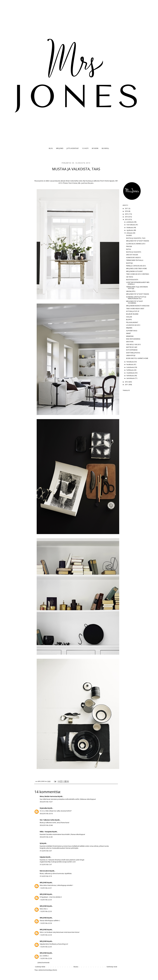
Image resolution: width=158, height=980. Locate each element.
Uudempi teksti (40, 967)
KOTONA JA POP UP (133, 311)
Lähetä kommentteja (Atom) (48, 970)
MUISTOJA (129, 263)
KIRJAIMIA (129, 328)
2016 (127, 211)
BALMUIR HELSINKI (132, 314)
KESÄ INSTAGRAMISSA (133, 339)
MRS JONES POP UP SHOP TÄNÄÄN (138, 241)
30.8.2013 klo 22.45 (46, 837)
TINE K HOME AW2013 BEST (135, 309)
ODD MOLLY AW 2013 (133, 344)
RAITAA (129, 249)
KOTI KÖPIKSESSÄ (132, 350)
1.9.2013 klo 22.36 (46, 958)
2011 (127, 385)
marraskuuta (131, 225)
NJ (40, 843)
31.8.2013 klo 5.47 (46, 865)
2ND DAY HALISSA (132, 255)
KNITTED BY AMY (132, 347)
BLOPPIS (129, 320)
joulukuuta (130, 222)
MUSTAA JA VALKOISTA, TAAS (136, 238)
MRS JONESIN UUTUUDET (134, 271)
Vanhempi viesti (112, 967)
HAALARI (129, 317)
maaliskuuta (131, 373)
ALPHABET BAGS (132, 331)
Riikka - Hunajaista (46, 832)
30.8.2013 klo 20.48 (46, 825)
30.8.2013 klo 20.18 (46, 814)
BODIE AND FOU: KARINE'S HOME (137, 358)
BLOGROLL (105, 148)
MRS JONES (60, 148)
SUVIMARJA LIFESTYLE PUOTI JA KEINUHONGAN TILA (136, 298)
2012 (127, 382)
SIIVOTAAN (130, 342)
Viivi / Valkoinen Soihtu (47, 820)
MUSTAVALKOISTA (132, 280)
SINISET (129, 333)
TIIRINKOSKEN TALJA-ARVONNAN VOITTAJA (137, 288)
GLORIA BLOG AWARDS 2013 (136, 244)
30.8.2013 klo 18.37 (46, 802)
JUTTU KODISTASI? (73, 148)
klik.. (80, 183)
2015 (127, 214)
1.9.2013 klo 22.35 (46, 947)
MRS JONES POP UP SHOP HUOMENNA (134, 302)
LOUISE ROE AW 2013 (133, 325)
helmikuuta (130, 376)
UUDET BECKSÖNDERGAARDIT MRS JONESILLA (138, 283)
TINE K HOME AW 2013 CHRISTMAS (138, 274)
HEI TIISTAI (130, 277)
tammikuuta (131, 378)
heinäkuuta (130, 362)
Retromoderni (44, 871)
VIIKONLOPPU (131, 291)
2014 (127, 217)
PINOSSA (129, 246)
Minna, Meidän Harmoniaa (49, 796)
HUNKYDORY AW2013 (133, 258)
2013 (127, 219)
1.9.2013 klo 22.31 (46, 888)
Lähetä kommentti (43, 963)
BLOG (51, 148)
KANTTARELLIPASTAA (133, 353)
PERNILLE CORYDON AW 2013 (136, 266)
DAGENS (129, 235)
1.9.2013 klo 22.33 (46, 900)
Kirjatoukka (43, 808)
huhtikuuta (130, 370)
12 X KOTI (85, 148)
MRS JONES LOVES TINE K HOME (136, 269)
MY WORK (95, 148)
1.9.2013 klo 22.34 (46, 923)
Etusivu (76, 967)
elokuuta (130, 233)
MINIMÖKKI (130, 336)
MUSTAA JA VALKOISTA (134, 252)
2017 (127, 208)
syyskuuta (130, 230)
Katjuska (43, 857)
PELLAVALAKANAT (132, 322)
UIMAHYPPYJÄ (131, 355)
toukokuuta (130, 367)
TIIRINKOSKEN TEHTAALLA (135, 260)
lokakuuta (130, 228)
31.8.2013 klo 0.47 (46, 851)
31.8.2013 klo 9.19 (46, 876)
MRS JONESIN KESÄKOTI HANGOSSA (138, 306)
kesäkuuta (130, 364)
